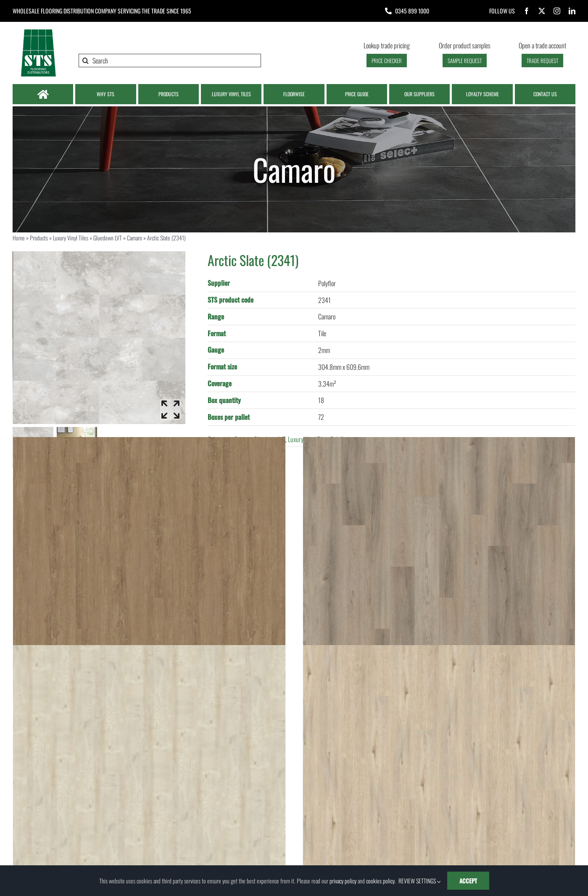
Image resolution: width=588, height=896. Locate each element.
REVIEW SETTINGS (420, 881)
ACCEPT (468, 881)
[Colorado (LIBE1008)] (149, 573)
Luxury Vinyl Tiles (71, 238)
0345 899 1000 (412, 11)
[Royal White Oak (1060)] (149, 781)
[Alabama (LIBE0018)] (439, 573)
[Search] (170, 61)
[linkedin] (572, 11)
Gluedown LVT (108, 238)
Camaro (134, 238)
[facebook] (527, 11)
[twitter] (542, 11)
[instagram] (557, 11)
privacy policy (343, 881)
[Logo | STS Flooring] (38, 32)
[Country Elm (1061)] (439, 781)
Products (39, 238)
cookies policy (380, 881)
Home (19, 238)
